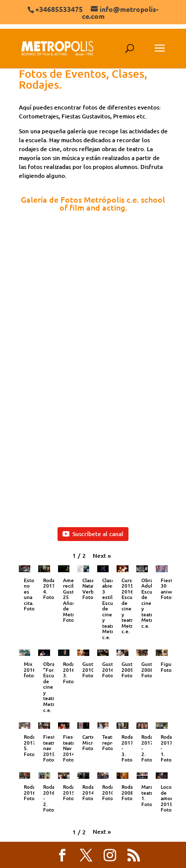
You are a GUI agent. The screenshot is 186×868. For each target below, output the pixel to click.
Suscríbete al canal (93, 534)
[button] (102, 556)
